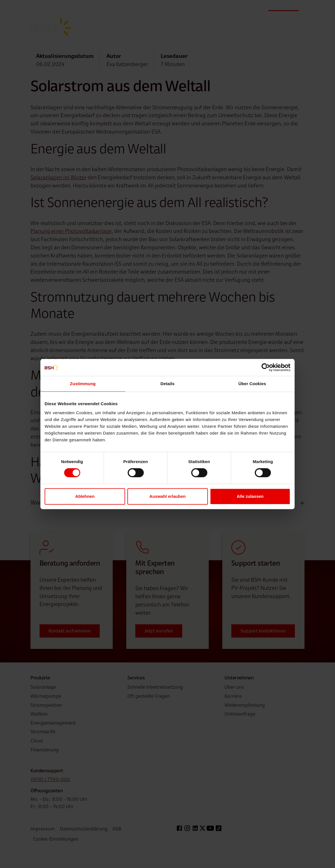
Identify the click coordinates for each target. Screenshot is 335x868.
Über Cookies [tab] (252, 384)
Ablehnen (85, 496)
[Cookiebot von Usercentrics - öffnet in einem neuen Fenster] (266, 367)
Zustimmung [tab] (83, 384)
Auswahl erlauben (167, 496)
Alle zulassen (250, 496)
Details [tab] (167, 384)
